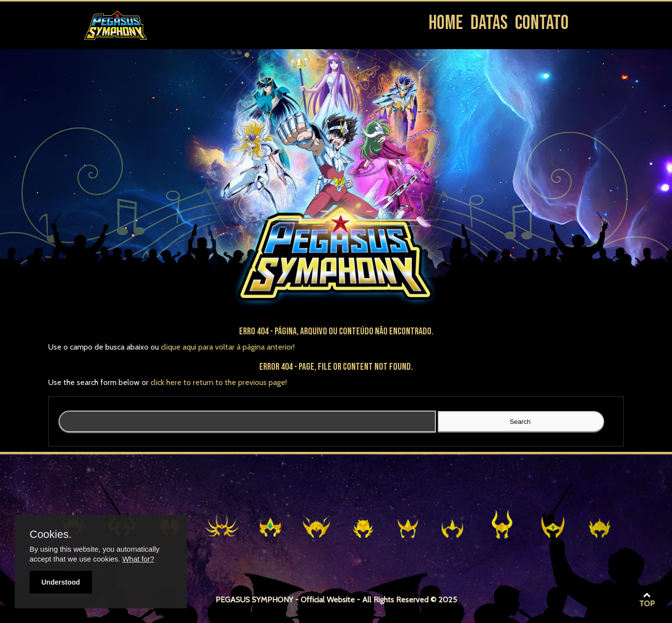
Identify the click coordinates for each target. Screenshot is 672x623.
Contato (542, 23)
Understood (61, 582)
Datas (489, 23)
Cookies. (51, 534)
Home (446, 23)
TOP (647, 600)
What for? (138, 559)
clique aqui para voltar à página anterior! (228, 347)
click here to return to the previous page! (219, 382)
